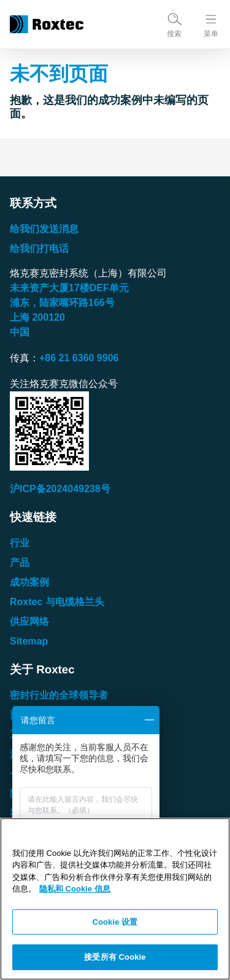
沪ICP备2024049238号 (60, 489)
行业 (20, 543)
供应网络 (29, 621)
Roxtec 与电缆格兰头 (57, 602)
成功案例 (29, 582)
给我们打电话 (39, 249)
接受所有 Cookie (115, 957)
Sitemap (29, 641)
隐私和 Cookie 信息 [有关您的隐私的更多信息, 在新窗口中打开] (75, 889)
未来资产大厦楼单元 (69, 288)
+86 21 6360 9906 (79, 358)
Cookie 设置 (115, 922)
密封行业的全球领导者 (59, 695)
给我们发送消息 (44, 229)
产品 (20, 563)
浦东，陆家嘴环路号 (62, 303)
